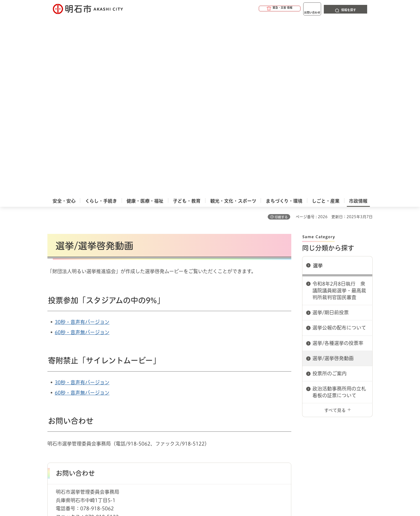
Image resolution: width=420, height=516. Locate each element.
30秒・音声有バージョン (82, 143)
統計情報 (226, 489)
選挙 (318, 87)
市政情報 (71, 388)
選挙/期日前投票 (331, 134)
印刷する (281, 38)
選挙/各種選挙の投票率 (338, 164)
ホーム (53, 388)
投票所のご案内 (329, 195)
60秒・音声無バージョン (82, 153)
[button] (259, 9)
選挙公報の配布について (339, 149)
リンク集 (297, 407)
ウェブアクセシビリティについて (167, 407)
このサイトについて (92, 407)
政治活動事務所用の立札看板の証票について (339, 213)
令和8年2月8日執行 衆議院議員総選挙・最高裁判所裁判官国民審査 (339, 112)
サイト (336, 407)
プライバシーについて (244, 407)
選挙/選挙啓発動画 (333, 179)
